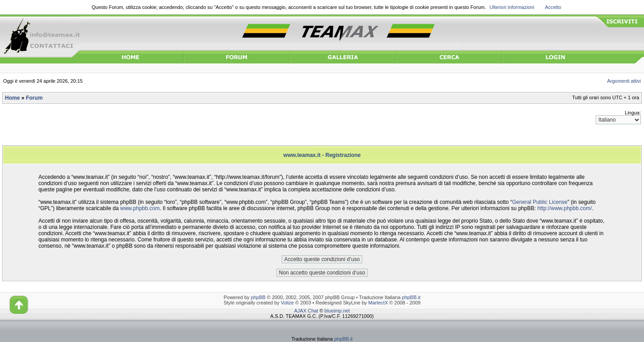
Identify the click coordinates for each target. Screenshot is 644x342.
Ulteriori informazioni (512, 7)
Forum (34, 98)
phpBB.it (411, 297)
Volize (287, 303)
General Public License (540, 202)
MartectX (378, 303)
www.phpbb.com (140, 208)
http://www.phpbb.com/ (565, 208)
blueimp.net (337, 311)
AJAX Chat (306, 311)
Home (12, 98)
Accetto (553, 7)
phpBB (258, 297)
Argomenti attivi (624, 81)
